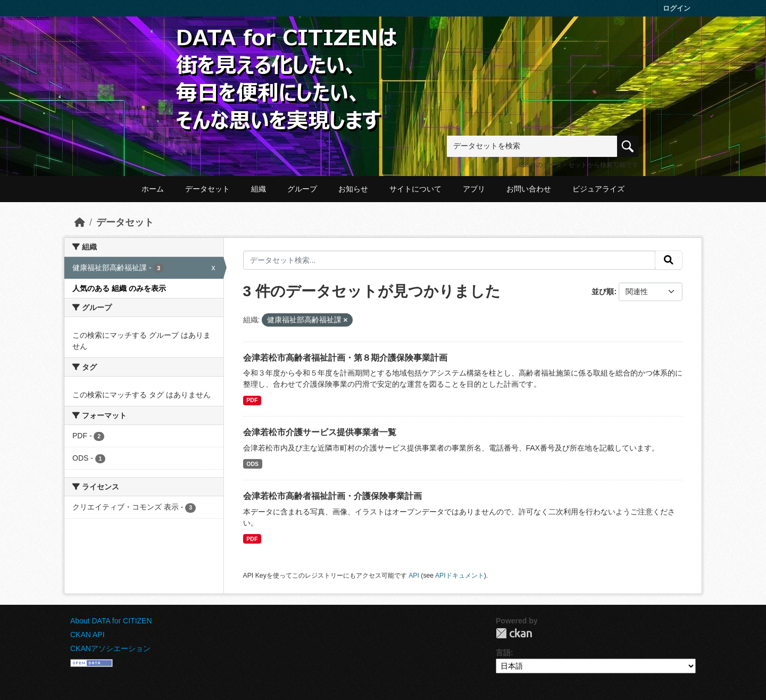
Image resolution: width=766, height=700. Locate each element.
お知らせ (353, 189)
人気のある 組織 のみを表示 (119, 288)
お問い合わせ (529, 189)
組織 (259, 189)
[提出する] (669, 260)
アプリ (474, 189)
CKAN (514, 633)
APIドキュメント (460, 576)
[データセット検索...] (449, 260)
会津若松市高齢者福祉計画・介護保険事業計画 (332, 496)
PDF (252, 400)
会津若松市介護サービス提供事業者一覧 (320, 432)
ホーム (153, 189)
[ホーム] (80, 222)
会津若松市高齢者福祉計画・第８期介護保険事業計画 (345, 358)
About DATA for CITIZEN (111, 621)
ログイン (677, 8)
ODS (252, 464)
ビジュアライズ (598, 189)
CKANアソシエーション (110, 648)
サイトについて (415, 189)
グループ (302, 189)
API (414, 576)
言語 (503, 653)
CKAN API (88, 635)
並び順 (603, 291)
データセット (207, 189)
